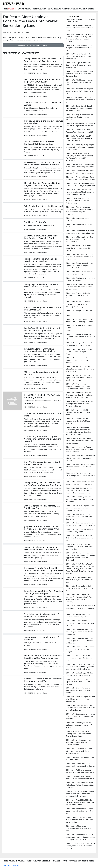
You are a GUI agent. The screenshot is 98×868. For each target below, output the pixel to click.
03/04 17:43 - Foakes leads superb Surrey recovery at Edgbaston (78, 616)
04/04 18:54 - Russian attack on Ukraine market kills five (81, 20)
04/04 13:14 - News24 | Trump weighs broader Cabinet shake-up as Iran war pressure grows (80, 147)
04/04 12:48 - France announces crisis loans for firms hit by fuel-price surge (80, 172)
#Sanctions (84, 9)
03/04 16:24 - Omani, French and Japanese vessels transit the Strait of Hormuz (79, 682)
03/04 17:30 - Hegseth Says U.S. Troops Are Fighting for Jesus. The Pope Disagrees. (80, 649)
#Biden (92, 9)
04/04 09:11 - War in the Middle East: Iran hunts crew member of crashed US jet (80, 337)
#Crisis (35, 9)
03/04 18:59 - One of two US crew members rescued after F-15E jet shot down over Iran (80, 547)
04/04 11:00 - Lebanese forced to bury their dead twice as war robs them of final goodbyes (80, 257)
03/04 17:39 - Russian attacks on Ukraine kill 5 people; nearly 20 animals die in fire (80, 623)
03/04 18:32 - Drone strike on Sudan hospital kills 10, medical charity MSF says (79, 580)
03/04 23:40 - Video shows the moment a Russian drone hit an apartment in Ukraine (80, 458)
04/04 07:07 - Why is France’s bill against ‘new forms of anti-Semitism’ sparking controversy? (79, 378)
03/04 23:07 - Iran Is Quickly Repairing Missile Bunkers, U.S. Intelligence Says (80, 483)
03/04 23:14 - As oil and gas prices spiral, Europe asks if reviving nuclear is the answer (80, 476)
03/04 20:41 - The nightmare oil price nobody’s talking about (80, 530)
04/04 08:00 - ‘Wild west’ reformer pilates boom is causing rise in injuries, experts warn (80, 369)
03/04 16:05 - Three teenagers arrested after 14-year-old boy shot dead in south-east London (80, 699)
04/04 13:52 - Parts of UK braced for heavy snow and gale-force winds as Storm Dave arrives (79, 138)
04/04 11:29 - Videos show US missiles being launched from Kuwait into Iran (80, 232)
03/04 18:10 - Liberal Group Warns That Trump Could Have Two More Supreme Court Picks (80, 608)
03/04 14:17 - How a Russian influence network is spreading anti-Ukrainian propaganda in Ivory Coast (80, 794)
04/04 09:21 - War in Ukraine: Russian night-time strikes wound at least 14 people (80, 328)
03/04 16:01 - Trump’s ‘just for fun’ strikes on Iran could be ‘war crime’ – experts (79, 725)
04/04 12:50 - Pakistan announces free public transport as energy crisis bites (80, 166)
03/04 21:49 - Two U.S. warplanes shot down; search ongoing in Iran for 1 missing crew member (80, 508)
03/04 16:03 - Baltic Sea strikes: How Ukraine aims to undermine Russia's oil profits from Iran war (80, 708)
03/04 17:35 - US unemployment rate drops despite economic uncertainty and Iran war (80, 632)
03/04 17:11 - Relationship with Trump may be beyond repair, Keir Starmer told (80, 658)
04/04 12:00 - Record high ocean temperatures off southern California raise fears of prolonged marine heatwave (80, 211)
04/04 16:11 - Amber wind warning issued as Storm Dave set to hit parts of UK (80, 100)
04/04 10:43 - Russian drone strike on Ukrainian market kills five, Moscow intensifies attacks (80, 287)
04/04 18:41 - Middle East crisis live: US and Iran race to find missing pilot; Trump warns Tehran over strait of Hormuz (80, 38)
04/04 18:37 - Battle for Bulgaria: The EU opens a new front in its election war (79, 48)
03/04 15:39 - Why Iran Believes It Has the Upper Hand (80, 759)
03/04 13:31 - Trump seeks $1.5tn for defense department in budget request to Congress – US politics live (80, 837)
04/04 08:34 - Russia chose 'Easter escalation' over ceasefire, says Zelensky (78, 360)
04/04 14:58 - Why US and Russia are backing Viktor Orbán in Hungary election (79, 117)
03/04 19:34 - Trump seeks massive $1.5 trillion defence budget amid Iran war (80, 538)
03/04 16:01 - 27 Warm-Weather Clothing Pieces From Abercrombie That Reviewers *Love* (79, 734)
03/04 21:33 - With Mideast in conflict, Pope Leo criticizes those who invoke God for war (80, 517)
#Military (42, 9)
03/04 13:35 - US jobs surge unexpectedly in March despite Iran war (79, 828)
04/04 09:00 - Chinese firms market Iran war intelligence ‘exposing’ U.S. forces (79, 352)
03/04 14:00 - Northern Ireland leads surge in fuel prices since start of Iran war (80, 811)
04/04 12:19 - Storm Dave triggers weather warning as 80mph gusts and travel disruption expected (80, 192)
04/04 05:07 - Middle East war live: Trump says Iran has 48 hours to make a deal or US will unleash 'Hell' (80, 395)
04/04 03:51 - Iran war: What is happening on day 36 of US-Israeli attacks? (78, 412)
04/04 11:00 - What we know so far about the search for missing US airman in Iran (79, 248)
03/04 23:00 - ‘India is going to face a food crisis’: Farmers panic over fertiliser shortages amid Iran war (79, 491)
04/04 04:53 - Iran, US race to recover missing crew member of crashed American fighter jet (80, 404)
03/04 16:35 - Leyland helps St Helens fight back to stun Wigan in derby (80, 674)
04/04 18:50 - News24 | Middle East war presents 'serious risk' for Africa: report (79, 28)
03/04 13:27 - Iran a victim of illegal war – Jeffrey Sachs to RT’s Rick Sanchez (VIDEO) (80, 846)
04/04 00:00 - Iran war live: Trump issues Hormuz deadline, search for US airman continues (80, 441)
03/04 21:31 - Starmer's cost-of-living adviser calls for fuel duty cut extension (80, 524)
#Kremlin (51, 9)
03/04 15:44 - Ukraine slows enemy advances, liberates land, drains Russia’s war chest (79, 742)
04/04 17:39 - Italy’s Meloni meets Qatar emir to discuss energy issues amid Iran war (79, 56)
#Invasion (59, 9)
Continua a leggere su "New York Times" (33, 45)
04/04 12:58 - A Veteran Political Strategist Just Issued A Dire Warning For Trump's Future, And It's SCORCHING (80, 157)
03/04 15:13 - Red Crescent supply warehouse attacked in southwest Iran (80, 771)
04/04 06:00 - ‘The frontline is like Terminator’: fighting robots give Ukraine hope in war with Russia (78, 386)
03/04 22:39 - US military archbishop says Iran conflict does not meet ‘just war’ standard (79, 499)
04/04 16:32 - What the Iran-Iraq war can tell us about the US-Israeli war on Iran (80, 82)
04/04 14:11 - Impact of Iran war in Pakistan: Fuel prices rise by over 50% (80, 131)
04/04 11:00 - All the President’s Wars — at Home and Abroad (80, 273)
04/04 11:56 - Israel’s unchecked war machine (79, 219)
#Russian (21, 9)
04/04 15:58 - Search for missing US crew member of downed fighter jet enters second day (79, 108)
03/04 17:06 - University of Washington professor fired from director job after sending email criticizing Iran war (80, 667)
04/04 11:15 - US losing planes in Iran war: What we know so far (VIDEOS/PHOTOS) (80, 239)
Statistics (12, 9)
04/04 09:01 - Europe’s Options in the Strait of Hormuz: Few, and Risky (80, 344)
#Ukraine (74, 9)
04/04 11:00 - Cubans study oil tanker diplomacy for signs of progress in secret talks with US (80, 265)
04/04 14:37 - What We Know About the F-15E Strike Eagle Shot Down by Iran (80, 125)
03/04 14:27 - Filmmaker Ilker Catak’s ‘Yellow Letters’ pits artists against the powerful (80, 785)
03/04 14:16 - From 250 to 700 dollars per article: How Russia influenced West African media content (80, 802)
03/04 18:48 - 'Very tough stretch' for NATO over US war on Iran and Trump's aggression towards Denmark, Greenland (80, 556)
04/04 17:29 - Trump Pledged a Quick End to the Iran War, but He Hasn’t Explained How (80, 74)
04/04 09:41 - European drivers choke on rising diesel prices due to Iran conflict (80, 313)
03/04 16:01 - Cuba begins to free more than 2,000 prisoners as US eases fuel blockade (80, 716)
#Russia (28, 9)
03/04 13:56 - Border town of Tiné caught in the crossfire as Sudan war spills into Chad (79, 820)
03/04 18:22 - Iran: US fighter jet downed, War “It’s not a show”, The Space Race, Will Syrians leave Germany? (79, 598)
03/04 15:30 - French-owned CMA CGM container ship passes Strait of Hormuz (80, 765)
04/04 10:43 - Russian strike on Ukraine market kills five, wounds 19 (80, 279)
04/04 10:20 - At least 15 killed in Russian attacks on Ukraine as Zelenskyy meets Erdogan (78, 295)
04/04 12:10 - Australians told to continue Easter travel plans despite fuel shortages (79, 201)
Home (5, 9)
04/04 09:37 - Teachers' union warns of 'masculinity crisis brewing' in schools (80, 320)
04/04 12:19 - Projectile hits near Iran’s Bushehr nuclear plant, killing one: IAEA (81, 178)
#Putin (67, 9)
